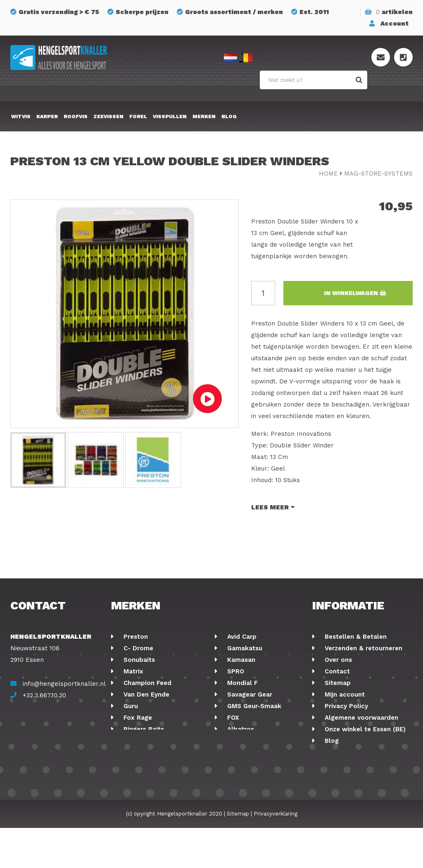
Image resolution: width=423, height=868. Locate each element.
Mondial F (241, 683)
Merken (204, 117)
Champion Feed (146, 683)
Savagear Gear (249, 694)
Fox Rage (137, 718)
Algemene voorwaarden (360, 718)
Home (328, 174)
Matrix (132, 671)
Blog (229, 117)
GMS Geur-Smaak (253, 706)
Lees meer (273, 507)
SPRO (235, 671)
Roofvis (76, 117)
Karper (47, 117)
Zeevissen (108, 117)
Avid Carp (241, 637)
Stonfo (133, 752)
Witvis (21, 117)
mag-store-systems (378, 174)
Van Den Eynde (145, 694)
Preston (135, 637)
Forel (138, 117)
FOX (232, 718)
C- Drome (137, 648)
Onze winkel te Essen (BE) (364, 729)
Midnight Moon (249, 741)
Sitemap (337, 683)
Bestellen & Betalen (355, 637)
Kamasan (240, 660)
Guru (130, 706)
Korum (132, 764)
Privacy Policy (345, 706)
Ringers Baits (143, 729)
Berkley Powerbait (255, 752)
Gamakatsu (244, 648)
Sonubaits (138, 660)
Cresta (133, 741)
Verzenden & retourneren (362, 648)
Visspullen (170, 117)
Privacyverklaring (276, 854)
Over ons (337, 660)
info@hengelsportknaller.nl (64, 684)
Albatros (240, 729)
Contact (336, 671)
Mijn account (344, 694)
